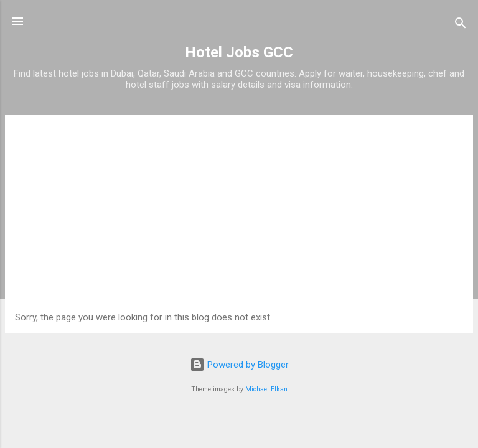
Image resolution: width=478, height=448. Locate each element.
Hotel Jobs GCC (239, 52)
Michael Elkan (266, 389)
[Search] (461, 25)
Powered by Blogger (239, 365)
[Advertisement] (239, 218)
